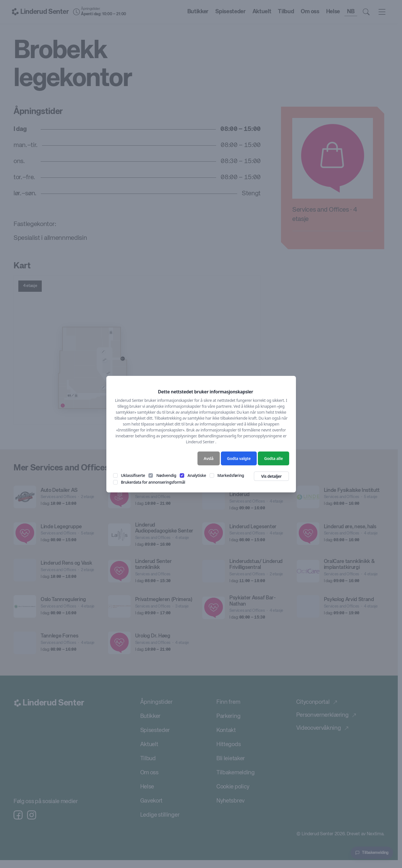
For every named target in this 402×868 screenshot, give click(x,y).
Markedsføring (231, 475)
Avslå (209, 458)
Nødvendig (166, 475)
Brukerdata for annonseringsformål (153, 482)
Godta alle (273, 458)
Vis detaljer (272, 476)
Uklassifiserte (133, 475)
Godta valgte (239, 458)
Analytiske (197, 475)
